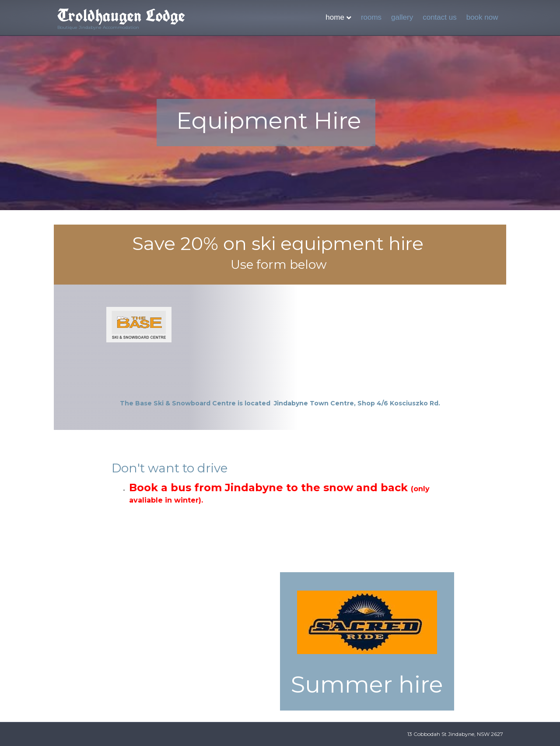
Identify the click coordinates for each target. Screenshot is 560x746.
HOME (335, 17)
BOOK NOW (482, 17)
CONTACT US (440, 17)
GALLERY (402, 17)
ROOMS (371, 17)
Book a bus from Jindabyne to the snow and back (279, 493)
